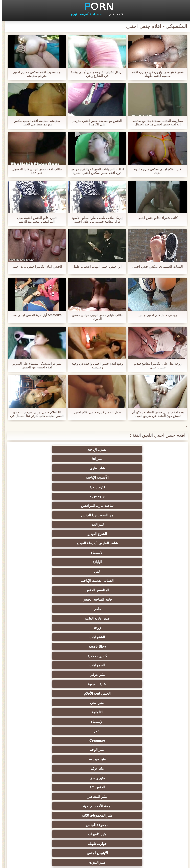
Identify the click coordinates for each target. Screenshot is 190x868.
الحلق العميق (95, 750)
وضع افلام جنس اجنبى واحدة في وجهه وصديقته (95, 365)
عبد (47, 722)
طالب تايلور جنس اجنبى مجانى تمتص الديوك (95, 317)
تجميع (47, 693)
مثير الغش (95, 712)
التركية (47, 740)
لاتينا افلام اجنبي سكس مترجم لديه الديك (155, 171)
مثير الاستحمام (143, 759)
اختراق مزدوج (95, 768)
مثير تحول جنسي (144, 675)
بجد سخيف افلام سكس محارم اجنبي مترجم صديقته (35, 74)
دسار (47, 590)
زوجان (143, 740)
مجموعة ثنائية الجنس (47, 768)
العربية (143, 656)
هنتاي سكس (47, 815)
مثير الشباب (143, 665)
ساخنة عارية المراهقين (144, 468)
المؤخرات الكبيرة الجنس (47, 637)
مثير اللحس (95, 815)
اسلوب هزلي (47, 731)
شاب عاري (47, 449)
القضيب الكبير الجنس (47, 599)
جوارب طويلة (143, 581)
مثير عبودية (95, 797)
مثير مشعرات (143, 712)
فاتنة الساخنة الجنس (95, 496)
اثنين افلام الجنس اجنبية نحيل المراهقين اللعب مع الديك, (35, 220)
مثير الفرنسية (143, 599)
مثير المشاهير (95, 562)
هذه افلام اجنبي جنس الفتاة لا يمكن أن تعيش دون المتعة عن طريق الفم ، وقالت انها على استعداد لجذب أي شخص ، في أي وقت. (155, 414)
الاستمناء (47, 477)
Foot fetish (47, 656)
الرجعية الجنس (95, 599)
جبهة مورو (47, 459)
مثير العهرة (143, 646)
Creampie (95, 543)
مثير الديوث (47, 581)
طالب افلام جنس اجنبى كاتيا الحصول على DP (35, 171)
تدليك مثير (95, 665)
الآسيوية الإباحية (143, 459)
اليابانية (143, 487)
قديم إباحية (95, 459)
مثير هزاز (143, 797)
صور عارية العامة (143, 506)
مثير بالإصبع (143, 628)
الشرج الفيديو (143, 477)
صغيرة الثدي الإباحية (95, 684)
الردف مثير (47, 703)
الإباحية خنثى (47, 618)
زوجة (95, 506)
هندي (143, 618)
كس (95, 487)
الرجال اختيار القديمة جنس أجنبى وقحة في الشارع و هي (95, 74)
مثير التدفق (95, 637)
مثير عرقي (143, 524)
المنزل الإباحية (143, 449)
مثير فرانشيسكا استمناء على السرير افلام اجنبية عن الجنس (35, 365)
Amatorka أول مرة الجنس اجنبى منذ (35, 315)
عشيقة (143, 778)
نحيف (143, 722)
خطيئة (143, 731)
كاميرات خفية (95, 515)
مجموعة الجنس (95, 571)
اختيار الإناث (47, 684)
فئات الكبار (114, 14)
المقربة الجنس (95, 590)
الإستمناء (47, 534)
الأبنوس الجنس (95, 581)
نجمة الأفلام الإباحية (47, 562)
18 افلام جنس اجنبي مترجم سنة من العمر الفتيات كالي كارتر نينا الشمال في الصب (35, 414)
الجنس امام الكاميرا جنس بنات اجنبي (35, 266)
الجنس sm (143, 562)
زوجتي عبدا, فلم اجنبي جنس (155, 315)
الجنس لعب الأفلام (47, 524)
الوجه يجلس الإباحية (95, 787)
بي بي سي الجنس (144, 684)
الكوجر (47, 759)
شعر (143, 543)
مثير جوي (143, 806)
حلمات (95, 722)
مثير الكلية (95, 693)
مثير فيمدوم (143, 553)
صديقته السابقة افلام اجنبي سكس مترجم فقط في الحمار (35, 123)
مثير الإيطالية (143, 750)
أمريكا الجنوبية (143, 609)
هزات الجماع (47, 628)
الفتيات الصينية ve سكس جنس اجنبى (155, 266)
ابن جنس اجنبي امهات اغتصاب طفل (95, 266)
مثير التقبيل (47, 750)
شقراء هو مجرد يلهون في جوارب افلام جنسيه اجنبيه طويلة (155, 74)
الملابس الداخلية (143, 637)
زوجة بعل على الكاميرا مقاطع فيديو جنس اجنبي (155, 365)
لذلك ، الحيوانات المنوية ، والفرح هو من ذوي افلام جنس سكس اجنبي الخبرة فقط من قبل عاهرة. (95, 171)
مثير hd (95, 449)
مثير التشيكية (95, 731)
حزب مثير (143, 693)
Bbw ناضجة (143, 515)
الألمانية (95, 534)
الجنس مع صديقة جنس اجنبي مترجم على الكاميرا (95, 123)
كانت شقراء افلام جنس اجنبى (155, 218)
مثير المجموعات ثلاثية (144, 571)
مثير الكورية (143, 768)
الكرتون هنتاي (143, 787)
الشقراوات (47, 506)
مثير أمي (143, 590)
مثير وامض (47, 553)
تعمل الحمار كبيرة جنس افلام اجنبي (95, 412)
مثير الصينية (47, 712)
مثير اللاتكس (47, 787)
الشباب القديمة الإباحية (47, 487)
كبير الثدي (47, 468)
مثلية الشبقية (95, 524)
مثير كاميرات (47, 571)
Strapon (95, 703)
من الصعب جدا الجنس (95, 468)
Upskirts (95, 618)
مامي (47, 496)
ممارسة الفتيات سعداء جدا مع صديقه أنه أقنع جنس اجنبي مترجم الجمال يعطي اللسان (155, 123)
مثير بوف (95, 553)
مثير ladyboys (47, 797)
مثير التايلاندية (95, 656)
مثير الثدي (143, 534)
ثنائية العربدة (143, 703)
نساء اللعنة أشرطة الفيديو (85, 14)
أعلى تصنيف (143, 815)
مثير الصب (95, 740)
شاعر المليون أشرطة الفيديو (95, 477)
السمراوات (47, 515)
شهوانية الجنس (95, 609)
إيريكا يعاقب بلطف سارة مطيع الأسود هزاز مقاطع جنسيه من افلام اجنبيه (95, 220)
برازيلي (95, 778)
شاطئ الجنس (95, 646)
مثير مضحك (47, 778)
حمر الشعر (95, 675)
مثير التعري (47, 675)
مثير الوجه (47, 543)
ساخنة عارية (47, 646)
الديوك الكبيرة (95, 806)
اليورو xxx (95, 628)
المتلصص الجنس (143, 496)
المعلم (47, 806)
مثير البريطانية (47, 609)
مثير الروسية (47, 665)
